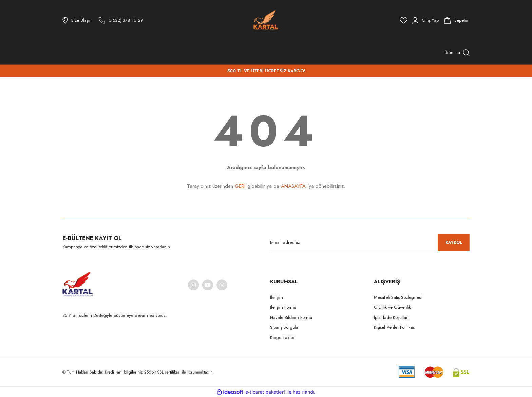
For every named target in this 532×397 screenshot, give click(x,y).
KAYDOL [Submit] (454, 242)
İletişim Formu (283, 307)
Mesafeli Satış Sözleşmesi (398, 297)
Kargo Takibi (282, 337)
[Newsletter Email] (370, 242)
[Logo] (266, 20)
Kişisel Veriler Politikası (395, 327)
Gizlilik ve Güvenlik (392, 307)
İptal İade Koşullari (391, 317)
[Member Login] (425, 20)
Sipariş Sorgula (284, 327)
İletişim (277, 297)
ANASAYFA (293, 186)
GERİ (240, 186)
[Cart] (457, 20)
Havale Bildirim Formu (291, 317)
